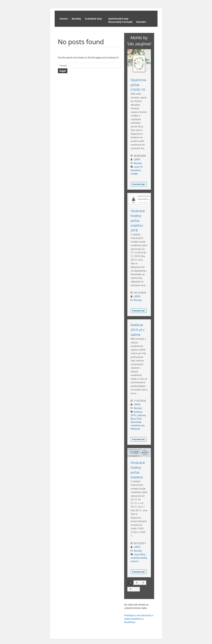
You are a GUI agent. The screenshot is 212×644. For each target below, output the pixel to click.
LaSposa (141, 415)
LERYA (137, 160)
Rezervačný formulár (120, 22)
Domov (64, 19)
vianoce (134, 561)
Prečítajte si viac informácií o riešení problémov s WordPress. (139, 619)
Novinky (76, 19)
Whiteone (135, 429)
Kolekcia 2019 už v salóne (138, 330)
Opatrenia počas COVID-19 (138, 85)
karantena (136, 170)
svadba (134, 174)
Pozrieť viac (139, 184)
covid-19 (138, 167)
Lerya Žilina (140, 554)
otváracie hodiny (139, 558)
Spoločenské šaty (118, 19)
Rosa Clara (136, 419)
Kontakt (141, 22)
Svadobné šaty (93, 19)
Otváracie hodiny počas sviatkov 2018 (138, 221)
